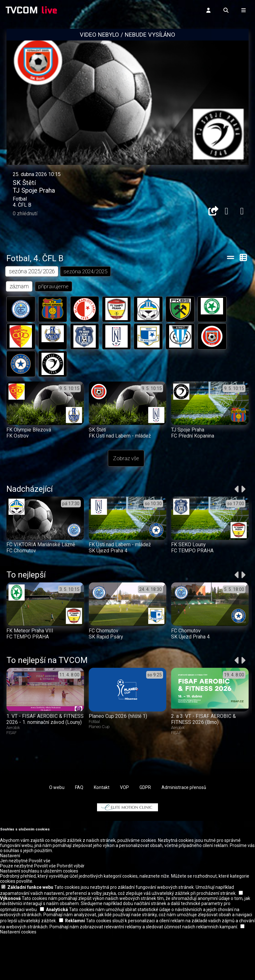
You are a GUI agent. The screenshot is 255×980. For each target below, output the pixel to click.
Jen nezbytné (14, 906)
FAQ (79, 833)
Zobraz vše (126, 482)
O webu (57, 833)
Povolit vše (40, 906)
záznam (19, 309)
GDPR (145, 833)
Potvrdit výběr (71, 911)
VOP (124, 833)
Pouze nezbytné (17, 911)
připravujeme (54, 309)
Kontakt (102, 833)
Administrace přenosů (184, 833)
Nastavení (10, 901)
